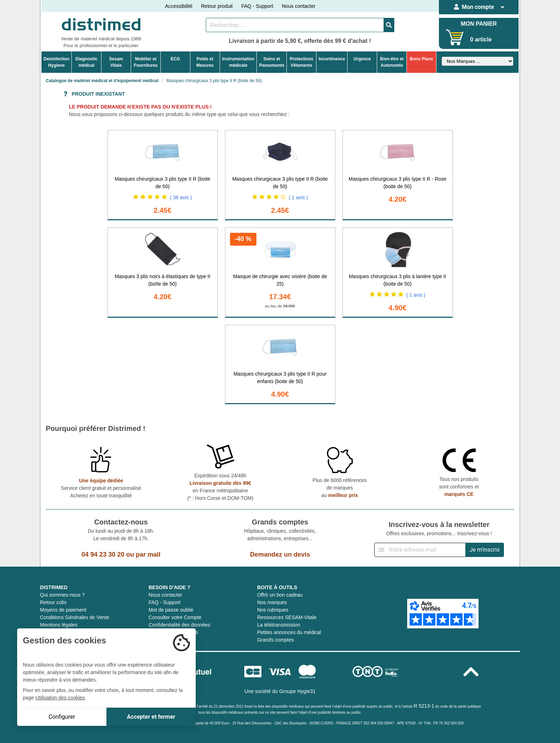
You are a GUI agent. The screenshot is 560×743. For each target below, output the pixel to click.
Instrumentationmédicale (238, 62)
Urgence (362, 59)
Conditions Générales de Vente (75, 617)
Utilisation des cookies (60, 698)
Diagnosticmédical (86, 62)
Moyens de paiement (63, 610)
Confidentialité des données (179, 625)
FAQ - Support (257, 6)
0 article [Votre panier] (481, 39)
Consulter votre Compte (175, 617)
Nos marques (272, 602)
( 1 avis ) (299, 197)
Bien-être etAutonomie (392, 62)
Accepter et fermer (151, 717)
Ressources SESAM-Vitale (287, 617)
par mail (148, 554)
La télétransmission (279, 625)
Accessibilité (179, 6)
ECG (175, 59)
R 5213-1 (424, 706)
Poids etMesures (205, 62)
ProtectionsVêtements (301, 62)
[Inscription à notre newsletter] (420, 550)
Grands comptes (276, 640)
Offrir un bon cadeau (280, 595)
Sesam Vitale (116, 62)
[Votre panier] (455, 37)
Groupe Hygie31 (297, 691)
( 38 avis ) (181, 197)
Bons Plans (421, 59)
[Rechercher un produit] (295, 25)
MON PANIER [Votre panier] (479, 24)
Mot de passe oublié (171, 610)
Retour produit (217, 6)
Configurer (62, 717)
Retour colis (53, 602)
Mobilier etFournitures (146, 62)
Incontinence (332, 59)
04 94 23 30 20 (103, 554)
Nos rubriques (273, 610)
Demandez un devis (280, 554)
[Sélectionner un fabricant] (477, 61)
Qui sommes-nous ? (62, 595)
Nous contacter (299, 6)
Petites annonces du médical (289, 632)
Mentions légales (59, 625)
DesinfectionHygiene (56, 62)
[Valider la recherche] (389, 25)
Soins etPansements (272, 62)
